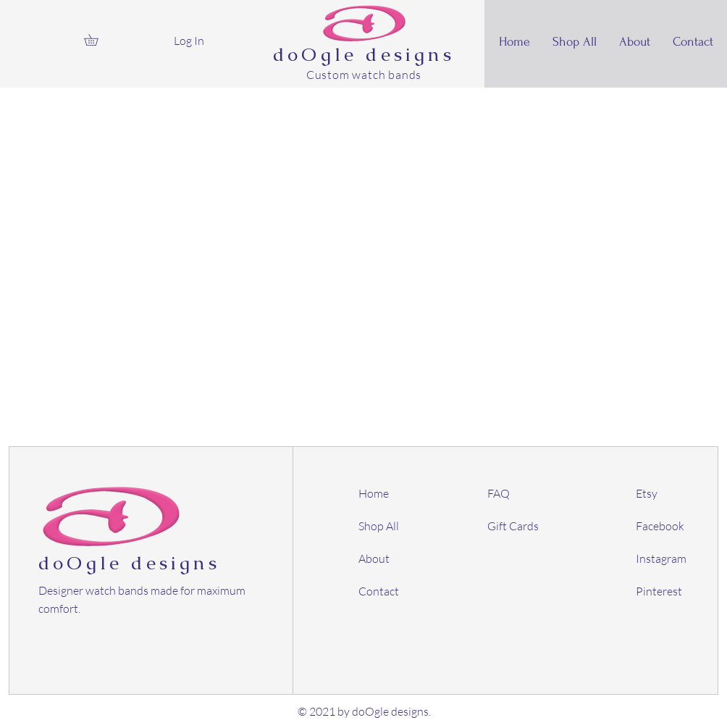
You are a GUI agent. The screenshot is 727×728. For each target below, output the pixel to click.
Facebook (660, 526)
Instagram (661, 558)
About (374, 558)
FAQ (499, 493)
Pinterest (659, 591)
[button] (97, 40)
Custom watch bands (364, 75)
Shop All (379, 526)
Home (374, 493)
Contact (379, 591)
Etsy (647, 493)
